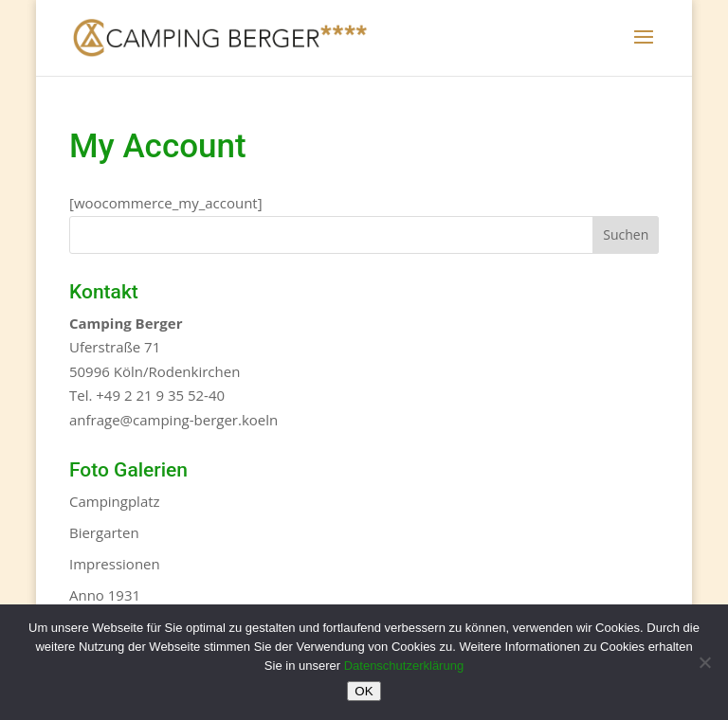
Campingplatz (115, 501)
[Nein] (704, 662)
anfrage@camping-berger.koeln (173, 420)
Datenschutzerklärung (404, 666)
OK (364, 691)
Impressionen (115, 564)
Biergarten (104, 532)
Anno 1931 (105, 595)
